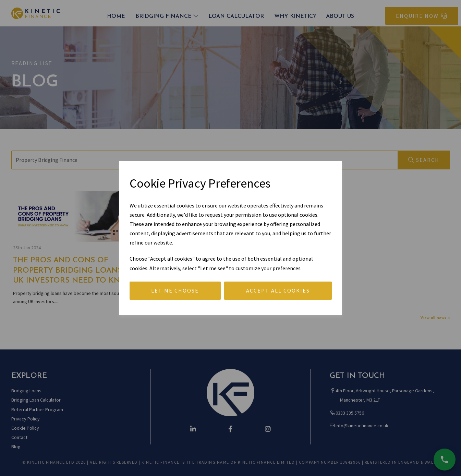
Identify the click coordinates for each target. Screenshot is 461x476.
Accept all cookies (278, 290)
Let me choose (175, 290)
